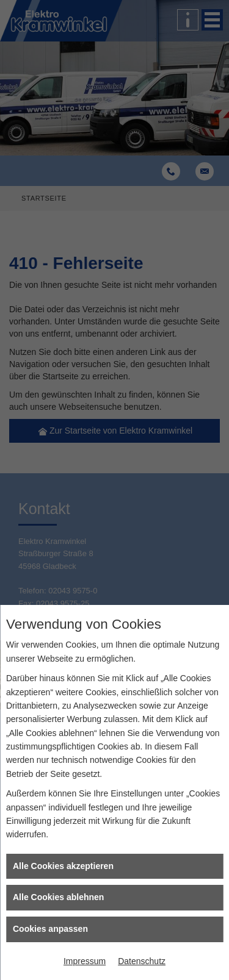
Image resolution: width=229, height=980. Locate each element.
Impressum (85, 961)
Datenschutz (142, 961)
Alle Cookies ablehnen (58, 897)
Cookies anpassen (50, 929)
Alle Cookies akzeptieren (63, 866)
